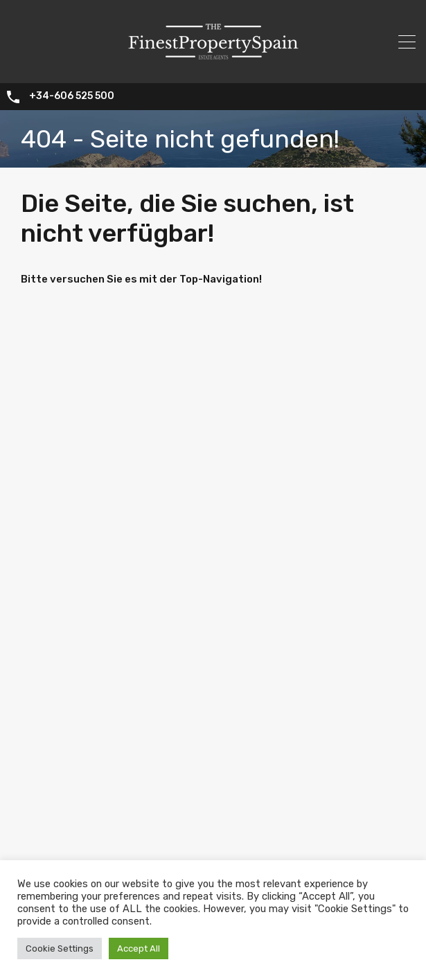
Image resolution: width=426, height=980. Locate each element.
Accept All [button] (139, 948)
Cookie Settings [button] (60, 948)
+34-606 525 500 (72, 97)
